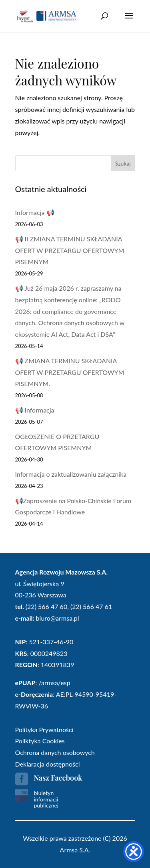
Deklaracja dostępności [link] (48, 764)
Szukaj (123, 163)
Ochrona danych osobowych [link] (55, 752)
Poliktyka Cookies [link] (40, 741)
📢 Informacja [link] (35, 410)
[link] (47, 15)
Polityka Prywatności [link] (44, 729)
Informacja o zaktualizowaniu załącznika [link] (71, 474)
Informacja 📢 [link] (35, 212)
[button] (129, 21)
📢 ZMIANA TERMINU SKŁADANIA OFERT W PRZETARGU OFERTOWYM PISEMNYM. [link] (70, 372)
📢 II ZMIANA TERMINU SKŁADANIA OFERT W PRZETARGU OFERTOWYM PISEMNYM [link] (70, 250)
